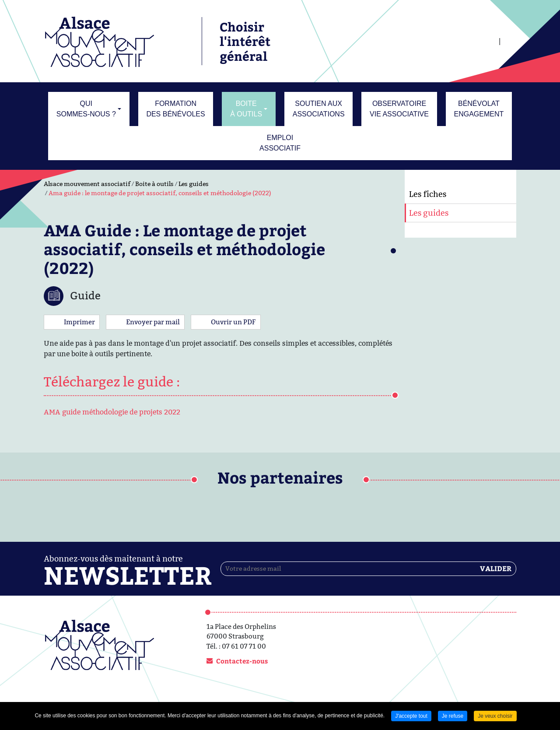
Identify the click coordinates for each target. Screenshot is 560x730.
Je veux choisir (495, 716)
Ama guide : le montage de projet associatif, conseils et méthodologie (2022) (160, 193)
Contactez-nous (242, 661)
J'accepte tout (411, 716)
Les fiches (428, 194)
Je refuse (453, 716)
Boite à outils (154, 184)
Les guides (194, 184)
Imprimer (79, 322)
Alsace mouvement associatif (87, 184)
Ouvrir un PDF (233, 322)
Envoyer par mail (153, 322)
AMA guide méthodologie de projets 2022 (112, 412)
